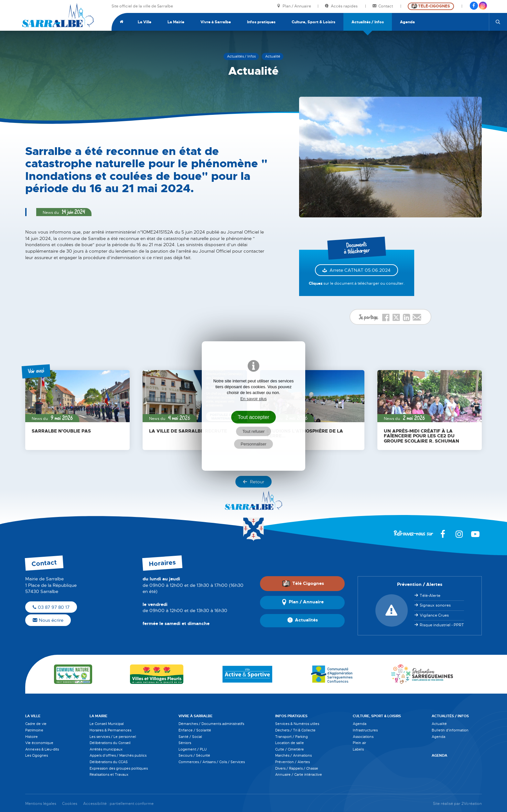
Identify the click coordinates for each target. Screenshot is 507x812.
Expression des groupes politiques (119, 768)
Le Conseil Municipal (107, 724)
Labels (358, 749)
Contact (383, 6)
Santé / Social (190, 737)
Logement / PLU (193, 749)
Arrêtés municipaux (106, 749)
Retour (253, 482)
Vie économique (39, 743)
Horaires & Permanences (110, 730)
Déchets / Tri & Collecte (295, 730)
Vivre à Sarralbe (216, 22)
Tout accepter (253, 417)
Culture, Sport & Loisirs (313, 22)
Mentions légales (41, 804)
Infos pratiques (261, 22)
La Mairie (176, 22)
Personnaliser (253, 444)
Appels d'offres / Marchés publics (118, 755)
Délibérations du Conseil (110, 743)
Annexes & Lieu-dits (42, 749)
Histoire (32, 737)
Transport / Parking (291, 737)
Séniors (185, 743)
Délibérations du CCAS (109, 762)
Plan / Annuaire (294, 6)
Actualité (439, 724)
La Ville (145, 22)
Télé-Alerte (430, 596)
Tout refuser (254, 431)
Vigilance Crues (434, 615)
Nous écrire (48, 620)
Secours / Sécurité (194, 755)
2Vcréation (472, 804)
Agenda (407, 22)
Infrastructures (365, 730)
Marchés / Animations (293, 755)
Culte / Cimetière (290, 749)
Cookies (70, 804)
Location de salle (290, 743)
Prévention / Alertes (292, 762)
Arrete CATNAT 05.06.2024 (360, 270)
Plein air (359, 743)
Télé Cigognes (303, 583)
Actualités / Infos (368, 22)
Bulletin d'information (450, 730)
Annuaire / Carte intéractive (299, 774)
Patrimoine (34, 730)
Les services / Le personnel (113, 737)
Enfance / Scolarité (195, 730)
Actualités (302, 620)
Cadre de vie (36, 724)
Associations (363, 737)
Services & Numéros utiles (297, 724)
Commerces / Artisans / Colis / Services (212, 762)
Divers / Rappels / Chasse (297, 768)
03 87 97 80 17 (51, 607)
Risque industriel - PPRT (442, 625)
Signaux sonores (435, 605)
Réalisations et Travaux (109, 774)
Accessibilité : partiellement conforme (118, 804)
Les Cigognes (37, 755)
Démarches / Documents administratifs (211, 724)
